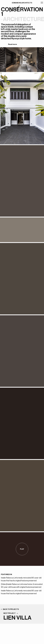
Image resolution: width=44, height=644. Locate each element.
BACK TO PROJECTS (11, 609)
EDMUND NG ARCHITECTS (22, 3)
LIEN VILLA (17, 618)
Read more (13, 44)
